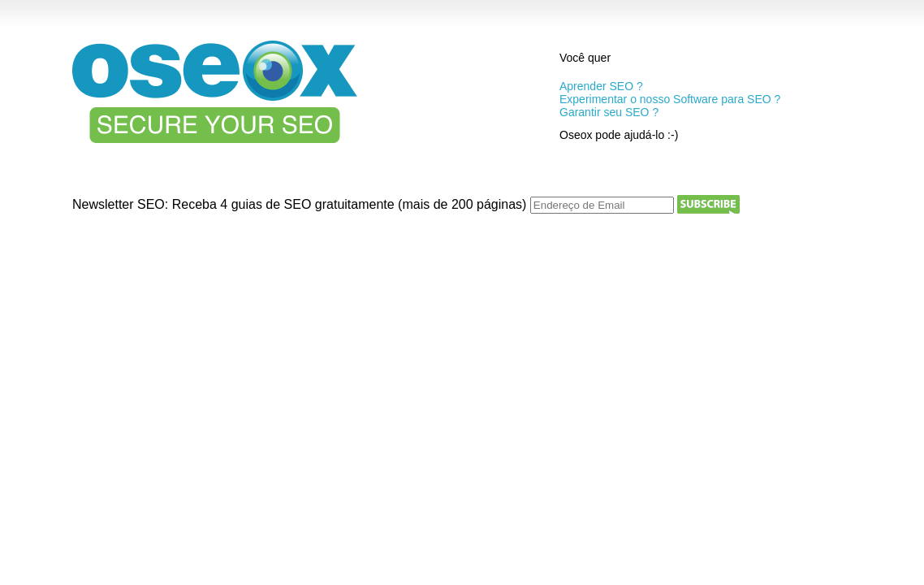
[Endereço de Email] (602, 205)
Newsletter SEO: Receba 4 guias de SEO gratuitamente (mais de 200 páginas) (301, 204)
